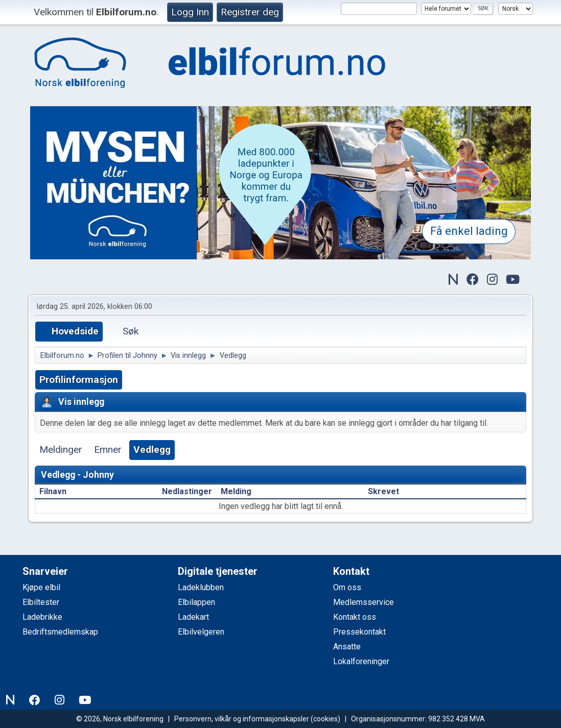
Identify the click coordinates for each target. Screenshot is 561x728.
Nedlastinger (187, 491)
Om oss (347, 587)
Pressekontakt (359, 632)
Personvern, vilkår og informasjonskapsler (242, 719)
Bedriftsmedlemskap (60, 632)
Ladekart (193, 617)
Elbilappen (196, 602)
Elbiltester (41, 602)
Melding (236, 491)
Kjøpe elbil (41, 587)
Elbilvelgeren (201, 632)
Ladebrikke (42, 617)
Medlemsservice (364, 602)
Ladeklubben (201, 587)
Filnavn (59, 491)
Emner (108, 450)
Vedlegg (152, 450)
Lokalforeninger (361, 661)
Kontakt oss (355, 617)
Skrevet (383, 491)
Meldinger (61, 450)
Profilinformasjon (79, 380)
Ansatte (347, 647)
